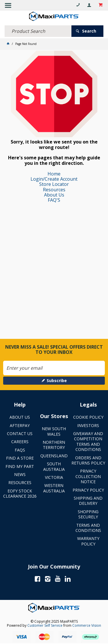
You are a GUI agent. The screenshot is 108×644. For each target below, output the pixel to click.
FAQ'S (54, 200)
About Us (54, 195)
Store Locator (54, 184)
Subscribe (57, 380)
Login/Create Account (54, 179)
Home (54, 174)
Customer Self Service (45, 625)
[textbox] (38, 31)
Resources (54, 190)
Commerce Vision (87, 625)
